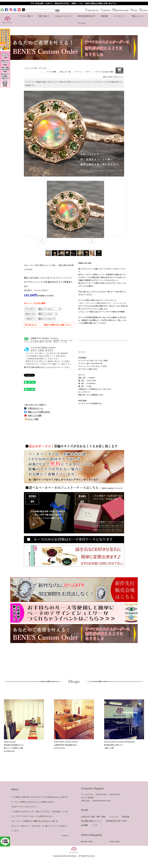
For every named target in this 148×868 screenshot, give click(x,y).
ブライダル (82, 23)
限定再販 (104, 16)
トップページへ (30, 82)
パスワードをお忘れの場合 (104, 72)
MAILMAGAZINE (120, 11)
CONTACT (105, 11)
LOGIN (143, 11)
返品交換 (126, 817)
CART (134, 11)
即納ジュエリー (138, 16)
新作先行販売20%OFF (87, 16)
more (66, 836)
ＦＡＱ (95, 825)
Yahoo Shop (115, 842)
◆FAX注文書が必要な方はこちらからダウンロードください (47, 367)
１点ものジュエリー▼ (64, 16)
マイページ (78, 72)
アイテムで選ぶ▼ (26, 16)
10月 (49, 82)
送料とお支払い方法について (113, 77)
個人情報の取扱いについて (91, 821)
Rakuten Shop (87, 842)
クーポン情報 (51, 72)
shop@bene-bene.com (101, 801)
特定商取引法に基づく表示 (116, 821)
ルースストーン (120, 16)
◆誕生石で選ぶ (41, 82)
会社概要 (84, 825)
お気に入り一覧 (65, 72)
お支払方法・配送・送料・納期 (93, 817)
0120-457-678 (92, 11)
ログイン (88, 72)
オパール (56, 82)
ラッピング (114, 817)
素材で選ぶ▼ (44, 16)
